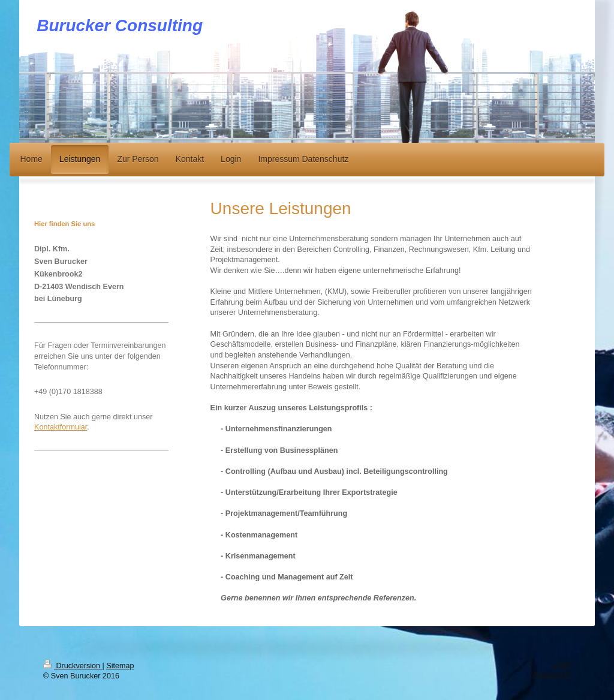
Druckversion (73, 666)
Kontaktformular (61, 427)
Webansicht (551, 675)
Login (562, 665)
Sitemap (120, 666)
